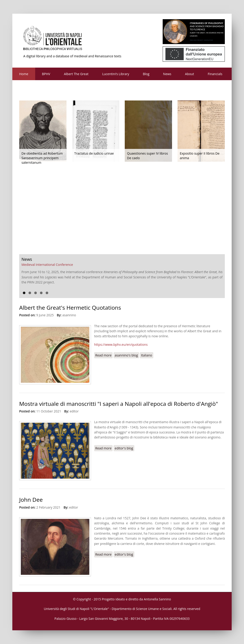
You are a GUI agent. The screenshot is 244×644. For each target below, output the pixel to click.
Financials (215, 74)
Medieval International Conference (47, 265)
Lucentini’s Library (116, 74)
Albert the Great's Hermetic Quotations (70, 307)
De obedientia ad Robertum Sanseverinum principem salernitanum (42, 158)
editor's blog (124, 448)
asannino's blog (126, 355)
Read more (104, 355)
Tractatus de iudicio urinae (94, 153)
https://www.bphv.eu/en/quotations (121, 344)
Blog (146, 74)
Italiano (147, 355)
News (167, 74)
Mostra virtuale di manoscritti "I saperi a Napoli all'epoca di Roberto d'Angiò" (119, 404)
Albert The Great (76, 74)
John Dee (31, 500)
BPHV (46, 74)
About (190, 74)
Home (24, 74)
